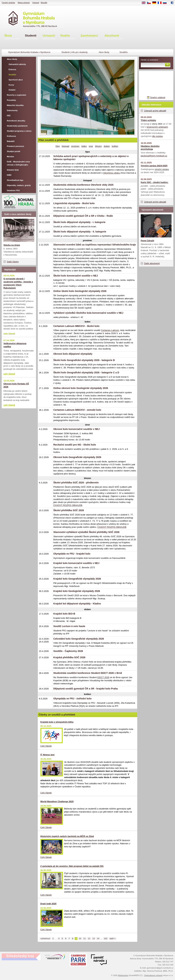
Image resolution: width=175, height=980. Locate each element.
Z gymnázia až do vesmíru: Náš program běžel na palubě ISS (72, 866)
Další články (13, 262)
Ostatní (12, 90)
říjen (58, 146)
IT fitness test (47, 755)
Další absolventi (152, 263)
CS (150, 3)
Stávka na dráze (12, 245)
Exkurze (12, 69)
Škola (12, 37)
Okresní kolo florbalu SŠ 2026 (16, 385)
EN (145, 3)
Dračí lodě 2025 (48, 904)
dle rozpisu (157, 136)
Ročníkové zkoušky (16, 121)
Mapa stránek (24, 3)
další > (113, 939)
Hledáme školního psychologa (150, 148)
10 (80, 939)
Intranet (36, 3)
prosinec (75, 146)
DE (155, 3)
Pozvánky (11, 100)
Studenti (31, 37)
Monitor (10, 157)
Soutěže (12, 75)
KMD (9, 175)
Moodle (44, 3)
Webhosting (123, 975)
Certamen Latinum (110, 330)
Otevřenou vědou (112, 173)
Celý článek (46, 746)
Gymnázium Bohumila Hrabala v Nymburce (29, 52)
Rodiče (68, 37)
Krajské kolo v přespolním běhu (57, 722)
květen (115, 146)
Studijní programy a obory (19, 131)
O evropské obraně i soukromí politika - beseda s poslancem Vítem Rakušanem (18, 283)
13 (94, 939)
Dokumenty (12, 110)
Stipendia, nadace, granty (19, 185)
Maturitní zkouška (15, 105)
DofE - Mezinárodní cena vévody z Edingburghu (18, 163)
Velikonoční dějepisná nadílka (15, 345)
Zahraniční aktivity (17, 64)
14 (98, 939)
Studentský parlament (17, 126)
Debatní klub (13, 170)
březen (98, 146)
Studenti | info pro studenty (74, 52)
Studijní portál (13, 151)
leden (84, 146)
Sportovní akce (16, 80)
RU (166, 3)
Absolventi (114, 37)
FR (161, 3)
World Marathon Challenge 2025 (57, 801)
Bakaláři (11, 141)
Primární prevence (16, 146)
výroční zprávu (162, 169)
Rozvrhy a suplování (16, 95)
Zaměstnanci (90, 37)
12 (89, 939)
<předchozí (45, 939)
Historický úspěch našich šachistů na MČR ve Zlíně (67, 836)
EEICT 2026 (103, 677)
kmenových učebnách (157, 127)
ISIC (9, 116)
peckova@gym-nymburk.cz (154, 156)
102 (106, 939)
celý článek (9, 333)
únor (91, 146)
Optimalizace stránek (153, 975)
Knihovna (11, 136)
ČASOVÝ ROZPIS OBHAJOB (68, 505)
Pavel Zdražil (147, 241)
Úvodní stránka (8, 3)
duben (107, 146)
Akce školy (104, 52)
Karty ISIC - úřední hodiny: (154, 182)
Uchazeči (49, 37)
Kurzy (11, 85)
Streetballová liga (15, 180)
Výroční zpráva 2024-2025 (154, 166)
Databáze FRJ (13, 190)
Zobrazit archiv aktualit (155, 111)
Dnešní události (158, 97)
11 (84, 939)
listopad (66, 146)
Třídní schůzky (148, 120)
